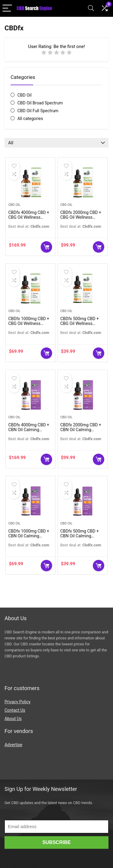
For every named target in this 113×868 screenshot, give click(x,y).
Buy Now (46, 247)
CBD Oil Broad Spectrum (40, 103)
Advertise (13, 745)
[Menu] (7, 9)
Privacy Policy (17, 702)
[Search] (91, 9)
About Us (13, 719)
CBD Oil (25, 95)
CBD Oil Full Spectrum (38, 111)
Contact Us (15, 710)
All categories (30, 119)
